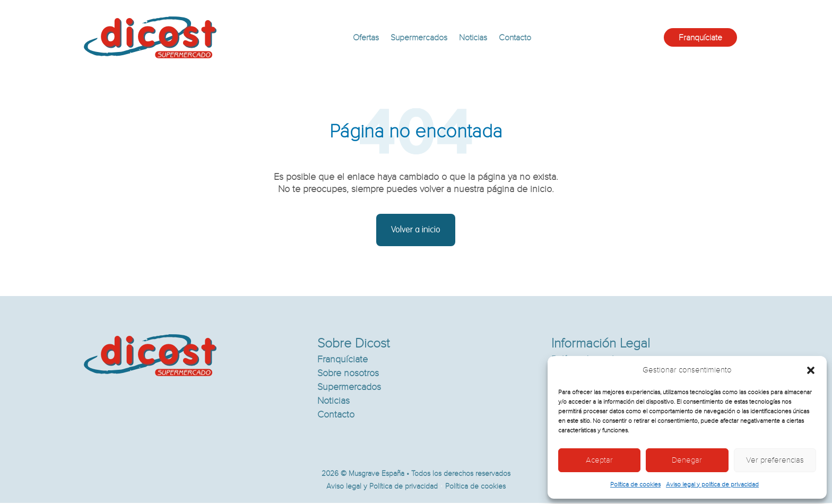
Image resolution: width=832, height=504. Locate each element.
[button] (811, 370)
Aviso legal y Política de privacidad (382, 487)
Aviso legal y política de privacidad (712, 484)
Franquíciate (700, 38)
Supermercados (419, 38)
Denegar (687, 460)
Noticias (473, 38)
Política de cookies (635, 484)
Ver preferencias (775, 460)
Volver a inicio (416, 230)
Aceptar (599, 460)
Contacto (515, 38)
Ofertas (366, 38)
